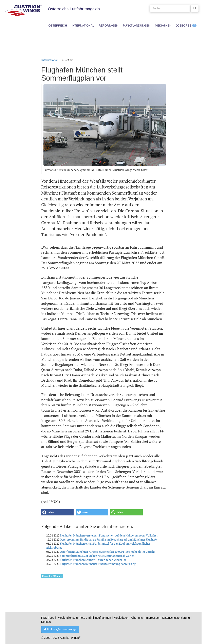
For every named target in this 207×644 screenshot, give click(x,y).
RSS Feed (48, 618)
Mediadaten (121, 618)
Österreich (58, 26)
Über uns (137, 618)
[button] (57, 512)
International (83, 26)
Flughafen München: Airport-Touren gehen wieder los (93, 560)
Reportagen (108, 26)
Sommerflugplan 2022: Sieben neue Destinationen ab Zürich (97, 556)
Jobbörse (184, 26)
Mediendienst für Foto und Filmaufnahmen (84, 618)
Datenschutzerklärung (176, 618)
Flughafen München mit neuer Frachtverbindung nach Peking (98, 564)
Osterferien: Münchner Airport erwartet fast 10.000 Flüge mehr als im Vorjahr (107, 552)
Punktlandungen (137, 26)
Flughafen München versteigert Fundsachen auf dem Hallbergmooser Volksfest (109, 535)
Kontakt (46, 622)
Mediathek (163, 26)
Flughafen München (52, 576)
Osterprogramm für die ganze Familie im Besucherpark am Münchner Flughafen (109, 539)
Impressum (153, 618)
